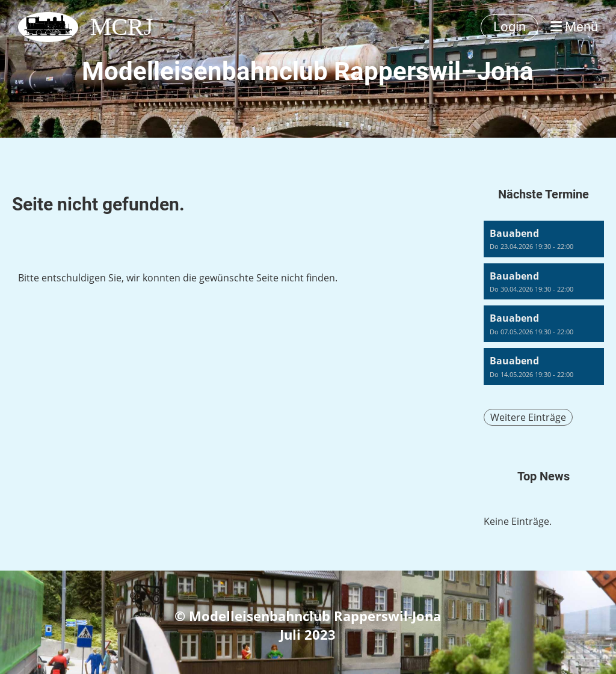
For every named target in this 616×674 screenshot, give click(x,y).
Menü (574, 27)
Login (510, 27)
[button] (544, 239)
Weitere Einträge (528, 417)
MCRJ (122, 27)
